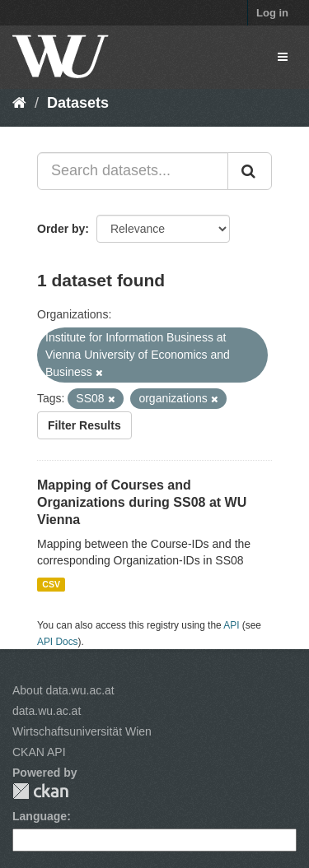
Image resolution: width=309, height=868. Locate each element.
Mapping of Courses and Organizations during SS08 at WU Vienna (142, 502)
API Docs (58, 642)
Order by (61, 229)
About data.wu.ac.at (63, 690)
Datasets (78, 103)
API (231, 625)
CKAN (40, 791)
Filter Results (84, 425)
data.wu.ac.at (47, 711)
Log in (272, 13)
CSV (51, 584)
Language (40, 816)
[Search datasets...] (133, 171)
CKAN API (39, 752)
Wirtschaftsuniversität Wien (82, 731)
